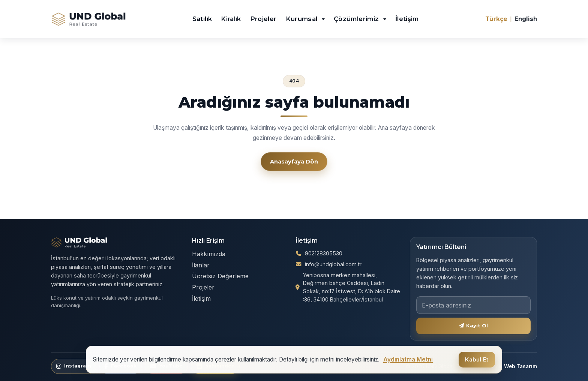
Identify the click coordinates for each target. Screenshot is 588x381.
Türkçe (496, 19)
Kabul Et (477, 360)
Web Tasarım (520, 366)
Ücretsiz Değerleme (220, 276)
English (526, 19)
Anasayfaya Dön (294, 162)
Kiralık (231, 19)
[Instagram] (74, 366)
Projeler (263, 19)
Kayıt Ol (473, 325)
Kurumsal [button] (303, 19)
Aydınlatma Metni (408, 359)
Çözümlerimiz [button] (357, 19)
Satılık (202, 19)
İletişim (407, 19)
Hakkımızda (209, 254)
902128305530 (324, 253)
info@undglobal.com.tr (333, 264)
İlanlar (201, 265)
